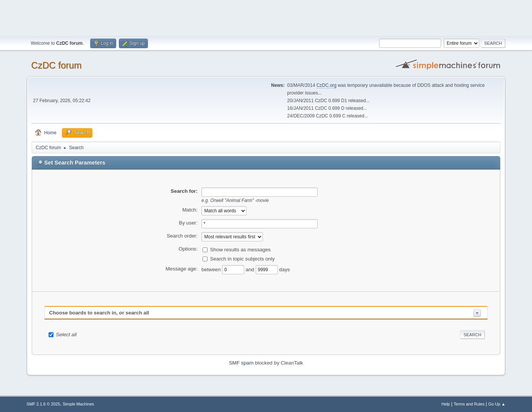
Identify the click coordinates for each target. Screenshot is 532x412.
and (251, 269)
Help (446, 404)
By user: (188, 223)
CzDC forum (57, 65)
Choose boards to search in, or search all (99, 313)
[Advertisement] (266, 17)
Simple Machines (78, 404)
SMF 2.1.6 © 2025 (44, 404)
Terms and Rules (469, 404)
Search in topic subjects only (242, 258)
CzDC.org (327, 85)
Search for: (184, 191)
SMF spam (241, 363)
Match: (190, 210)
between (212, 269)
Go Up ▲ (497, 404)
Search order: (182, 236)
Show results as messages (241, 249)
